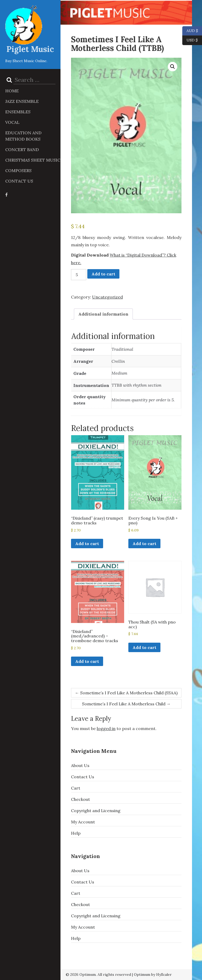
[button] (173, 67)
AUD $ (190, 31)
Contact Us (19, 181)
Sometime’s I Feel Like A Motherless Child (126, 704)
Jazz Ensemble (22, 101)
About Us (80, 765)
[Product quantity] (79, 275)
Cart (76, 788)
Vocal (12, 122)
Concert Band (22, 150)
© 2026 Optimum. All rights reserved (98, 974)
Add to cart (103, 274)
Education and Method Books (23, 136)
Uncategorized (107, 297)
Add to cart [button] (87, 544)
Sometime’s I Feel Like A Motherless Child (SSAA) (126, 693)
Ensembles (18, 112)
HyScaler (164, 974)
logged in (106, 728)
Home (12, 91)
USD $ (192, 40)
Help (76, 833)
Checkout (80, 799)
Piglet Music (30, 49)
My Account (83, 822)
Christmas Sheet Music (33, 160)
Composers (18, 171)
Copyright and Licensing (96, 811)
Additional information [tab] (103, 314)
